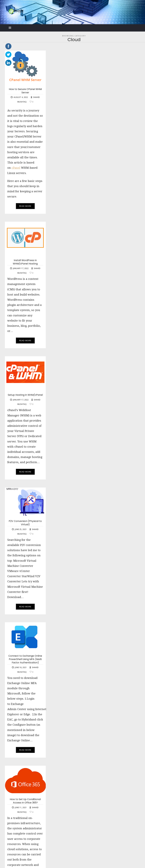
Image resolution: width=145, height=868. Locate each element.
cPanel (16, 168)
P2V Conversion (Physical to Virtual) (25, 523)
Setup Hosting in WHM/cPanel (25, 395)
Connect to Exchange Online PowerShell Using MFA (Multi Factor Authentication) (25, 659)
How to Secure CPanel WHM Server (25, 91)
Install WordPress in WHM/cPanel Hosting (25, 262)
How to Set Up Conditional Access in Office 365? (25, 801)
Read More (25, 206)
